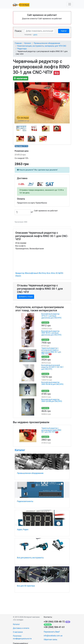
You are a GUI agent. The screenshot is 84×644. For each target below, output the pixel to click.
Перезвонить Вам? (52, 632)
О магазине (18, 632)
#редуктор (20, 273)
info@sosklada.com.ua (53, 636)
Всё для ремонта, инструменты (30, 558)
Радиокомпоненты (25, 501)
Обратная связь (51, 640)
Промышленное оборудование (47, 43)
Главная (18, 43)
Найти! (64, 31)
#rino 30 (54, 273)
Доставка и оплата (21, 628)
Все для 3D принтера (26, 586)
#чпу (44, 273)
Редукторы (22, 49)
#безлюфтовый (31, 273)
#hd (40, 273)
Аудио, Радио (23, 529)
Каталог (28, 43)
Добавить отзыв (26, 297)
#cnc (48, 273)
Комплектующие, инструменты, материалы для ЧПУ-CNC (42, 46)
